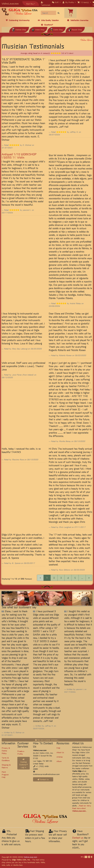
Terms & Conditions (6, 759)
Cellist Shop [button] (56, 29)
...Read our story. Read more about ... (82, 808)
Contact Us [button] (43, 779)
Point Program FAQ (5, 774)
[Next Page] (89, 578)
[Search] (49, 13)
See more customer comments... (47, 740)
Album (59, 761)
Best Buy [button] (30, 4)
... (82, 578)
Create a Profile (21, 752)
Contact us (78, 838)
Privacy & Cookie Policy (6, 751)
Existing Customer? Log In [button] (24, 763)
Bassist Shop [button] (75, 29)
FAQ (58, 748)
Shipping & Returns (6, 766)
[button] (56, 2)
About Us (60, 752)
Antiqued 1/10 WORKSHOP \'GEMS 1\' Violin (19, 156)
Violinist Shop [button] (19, 29)
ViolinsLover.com (10, 3)
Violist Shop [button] (38, 29)
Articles (60, 757)
